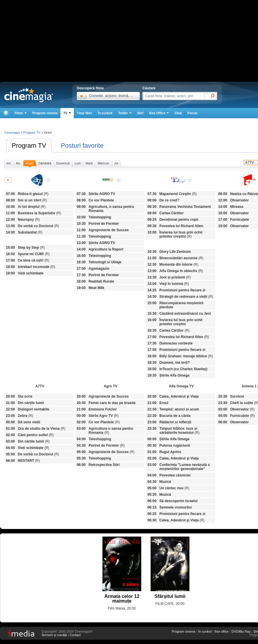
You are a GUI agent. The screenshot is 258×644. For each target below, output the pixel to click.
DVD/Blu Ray (241, 631)
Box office (222, 631)
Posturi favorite (82, 146)
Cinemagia (12, 133)
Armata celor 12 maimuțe (122, 599)
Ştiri (140, 113)
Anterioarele (8, 180)
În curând (105, 113)
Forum (193, 113)
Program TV (29, 146)
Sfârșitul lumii (170, 596)
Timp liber (84, 113)
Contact (75, 635)
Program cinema (45, 113)
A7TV (48, 180)
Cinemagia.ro (29, 95)
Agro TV (119, 180)
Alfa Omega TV (190, 180)
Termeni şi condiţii (54, 635)
